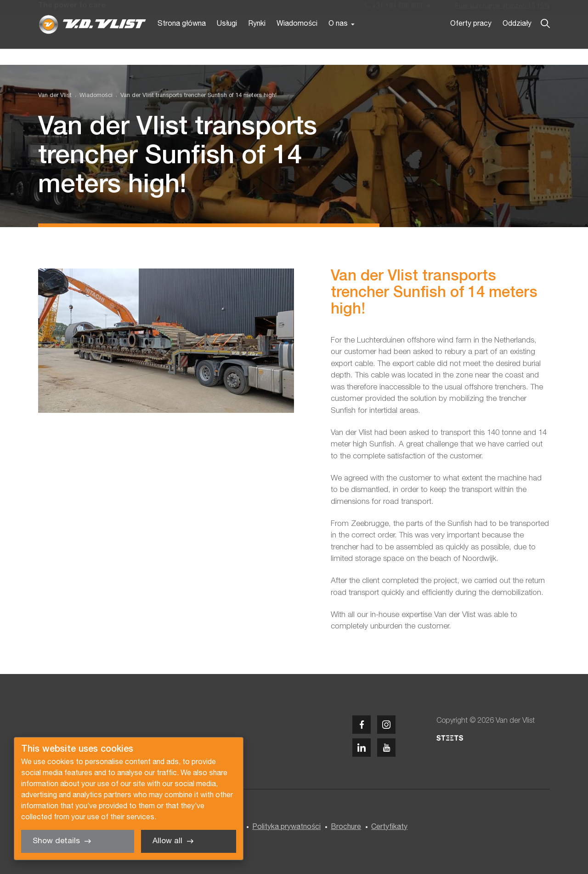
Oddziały (517, 40)
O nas (338, 40)
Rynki (257, 40)
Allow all (167, 841)
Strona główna (182, 40)
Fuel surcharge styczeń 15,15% (503, 9)
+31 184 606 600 (393, 9)
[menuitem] (92, 96)
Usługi (227, 40)
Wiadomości (297, 40)
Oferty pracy (471, 40)
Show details (56, 841)
